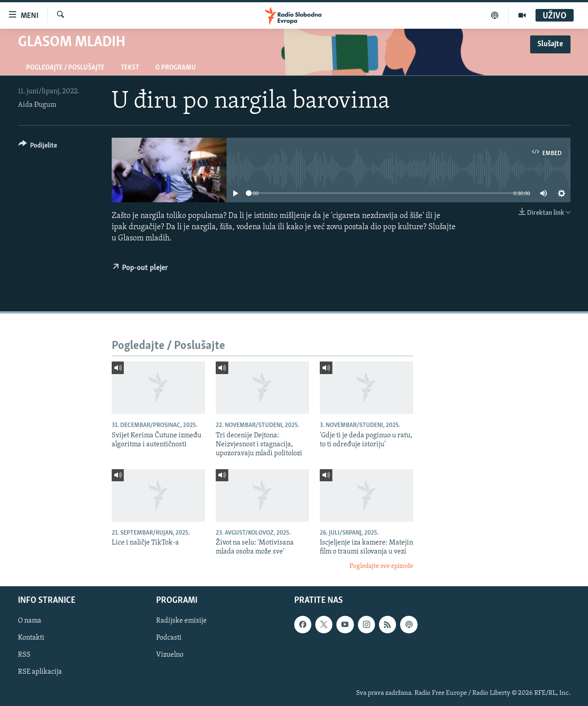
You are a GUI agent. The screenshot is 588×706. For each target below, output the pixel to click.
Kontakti (31, 638)
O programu (176, 68)
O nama (30, 621)
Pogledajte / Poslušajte (65, 68)
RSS (24, 655)
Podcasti (169, 638)
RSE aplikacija (40, 672)
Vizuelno (170, 655)
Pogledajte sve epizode (381, 566)
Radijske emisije (181, 621)
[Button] (38, 147)
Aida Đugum (37, 105)
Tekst (130, 68)
